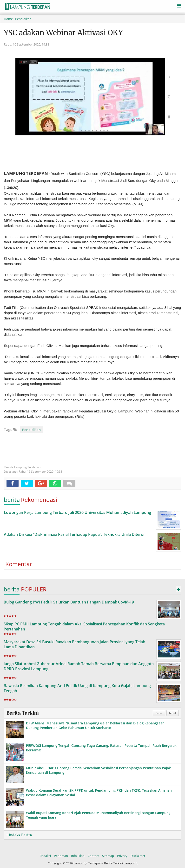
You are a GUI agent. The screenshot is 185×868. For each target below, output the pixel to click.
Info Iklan (78, 856)
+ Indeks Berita (19, 835)
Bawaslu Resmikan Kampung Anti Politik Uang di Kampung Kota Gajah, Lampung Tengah (77, 688)
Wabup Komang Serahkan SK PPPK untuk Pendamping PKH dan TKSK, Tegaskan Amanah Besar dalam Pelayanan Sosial (99, 792)
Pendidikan (31, 430)
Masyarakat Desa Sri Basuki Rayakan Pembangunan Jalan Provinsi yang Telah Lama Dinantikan (74, 644)
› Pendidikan (22, 19)
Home (8, 19)
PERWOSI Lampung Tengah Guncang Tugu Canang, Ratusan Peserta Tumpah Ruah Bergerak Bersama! (101, 748)
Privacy (122, 856)
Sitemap (108, 856)
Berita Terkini (22, 713)
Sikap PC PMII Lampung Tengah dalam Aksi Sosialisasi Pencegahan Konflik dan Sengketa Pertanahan (84, 626)
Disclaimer (138, 856)
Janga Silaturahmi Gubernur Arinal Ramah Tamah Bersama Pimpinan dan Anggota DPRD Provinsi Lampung (79, 666)
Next (173, 713)
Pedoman (61, 856)
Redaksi (45, 856)
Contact (93, 856)
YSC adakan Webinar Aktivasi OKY (63, 33)
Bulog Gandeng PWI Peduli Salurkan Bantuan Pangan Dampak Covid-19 (69, 602)
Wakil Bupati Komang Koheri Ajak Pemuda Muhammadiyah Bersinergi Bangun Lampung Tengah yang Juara (98, 815)
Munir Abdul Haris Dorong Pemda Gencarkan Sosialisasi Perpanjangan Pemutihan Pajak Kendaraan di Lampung (98, 770)
